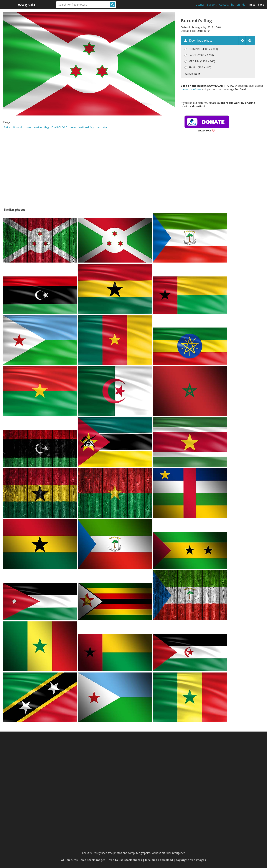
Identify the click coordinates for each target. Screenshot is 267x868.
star (105, 127)
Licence (200, 5)
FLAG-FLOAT (59, 127)
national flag (87, 127)
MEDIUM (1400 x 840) (202, 61)
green (73, 127)
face (261, 5)
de (244, 5)
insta (252, 5)
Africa (7, 127)
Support (212, 5)
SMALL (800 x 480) (200, 67)
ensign (38, 127)
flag (47, 127)
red (99, 127)
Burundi (18, 127)
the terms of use (191, 89)
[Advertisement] (212, 175)
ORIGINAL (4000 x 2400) (203, 49)
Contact (224, 5)
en (238, 5)
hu (233, 5)
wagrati (27, 4)
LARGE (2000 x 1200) (201, 55)
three (28, 127)
